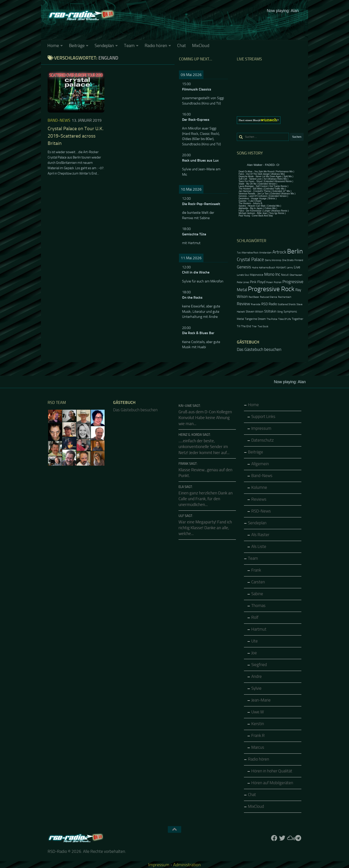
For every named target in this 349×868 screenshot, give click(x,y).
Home (53, 45)
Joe (254, 653)
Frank (256, 570)
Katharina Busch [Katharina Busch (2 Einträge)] (267, 268)
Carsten (258, 582)
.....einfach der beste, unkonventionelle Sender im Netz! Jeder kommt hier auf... (204, 447)
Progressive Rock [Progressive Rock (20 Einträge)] (271, 289)
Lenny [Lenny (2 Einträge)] (290, 268)
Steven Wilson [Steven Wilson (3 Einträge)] (255, 312)
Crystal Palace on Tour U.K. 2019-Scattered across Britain (76, 136)
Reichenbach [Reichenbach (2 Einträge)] (285, 297)
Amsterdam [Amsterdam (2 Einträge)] (265, 253)
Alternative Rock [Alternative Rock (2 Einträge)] (250, 253)
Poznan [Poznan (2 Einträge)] (278, 282)
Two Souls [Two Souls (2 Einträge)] (263, 326)
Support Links (263, 417)
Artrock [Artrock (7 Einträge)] (279, 252)
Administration (187, 865)
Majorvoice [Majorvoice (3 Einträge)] (257, 275)
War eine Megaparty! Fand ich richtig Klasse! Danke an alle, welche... (205, 528)
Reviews (259, 499)
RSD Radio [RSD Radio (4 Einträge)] (269, 304)
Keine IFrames (208, 23)
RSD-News (261, 511)
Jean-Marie (261, 700)
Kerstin (258, 724)
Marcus (258, 747)
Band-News (59, 120)
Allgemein (260, 464)
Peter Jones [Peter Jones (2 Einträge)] (243, 282)
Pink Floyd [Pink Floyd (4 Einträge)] (258, 282)
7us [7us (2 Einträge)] (239, 253)
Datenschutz (263, 440)
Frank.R (258, 736)
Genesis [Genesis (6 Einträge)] (244, 267)
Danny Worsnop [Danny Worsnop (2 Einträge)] (273, 260)
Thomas (258, 606)
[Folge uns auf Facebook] (274, 838)
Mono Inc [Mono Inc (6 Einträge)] (272, 274)
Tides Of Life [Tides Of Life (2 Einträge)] (285, 319)
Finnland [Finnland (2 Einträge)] (299, 260)
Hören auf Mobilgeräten (272, 783)
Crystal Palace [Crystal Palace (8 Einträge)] (250, 259)
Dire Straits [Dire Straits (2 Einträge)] (288, 260)
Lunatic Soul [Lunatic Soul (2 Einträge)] (243, 275)
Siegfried (259, 665)
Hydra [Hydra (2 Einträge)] (255, 268)
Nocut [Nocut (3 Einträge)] (285, 275)
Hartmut (259, 629)
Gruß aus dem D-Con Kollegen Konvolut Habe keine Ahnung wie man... (205, 418)
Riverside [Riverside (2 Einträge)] (256, 304)
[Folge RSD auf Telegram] (298, 838)
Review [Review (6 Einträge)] (243, 304)
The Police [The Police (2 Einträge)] (272, 319)
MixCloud (201, 45)
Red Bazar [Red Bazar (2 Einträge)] (254, 297)
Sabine (257, 594)
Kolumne (259, 487)
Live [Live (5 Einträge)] (297, 267)
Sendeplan (104, 45)
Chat (182, 45)
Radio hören (156, 45)
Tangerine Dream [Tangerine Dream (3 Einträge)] (255, 319)
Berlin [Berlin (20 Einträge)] (295, 251)
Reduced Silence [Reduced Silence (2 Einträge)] (269, 297)
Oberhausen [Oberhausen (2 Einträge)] (296, 275)
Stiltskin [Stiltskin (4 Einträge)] (270, 311)
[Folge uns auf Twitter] (282, 838)
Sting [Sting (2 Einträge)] (280, 312)
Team (129, 45)
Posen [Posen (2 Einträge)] (270, 282)
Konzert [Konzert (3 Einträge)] (281, 267)
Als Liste (259, 547)
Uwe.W (258, 712)
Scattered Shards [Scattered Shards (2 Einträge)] (287, 304)
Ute (255, 641)
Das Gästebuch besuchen (259, 350)
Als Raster (260, 535)
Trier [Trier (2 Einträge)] (254, 326)
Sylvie (256, 688)
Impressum (261, 428)
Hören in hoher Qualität (272, 771)
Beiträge (77, 45)
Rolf (255, 617)
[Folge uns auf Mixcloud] (290, 838)
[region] (270, 120)
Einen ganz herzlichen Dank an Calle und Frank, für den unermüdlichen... (206, 499)
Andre (257, 677)
